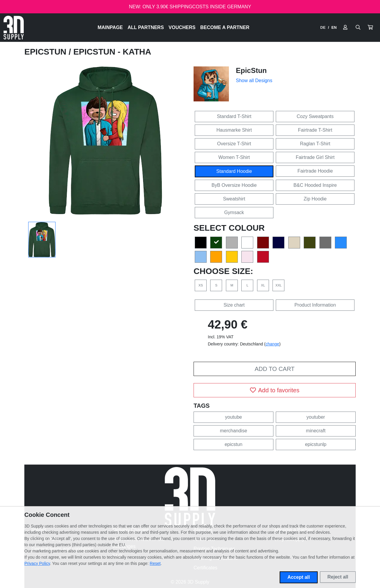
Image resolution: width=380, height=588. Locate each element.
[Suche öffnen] (358, 28)
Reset (155, 563)
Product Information (315, 305)
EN (334, 27)
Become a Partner (225, 27)
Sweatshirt (234, 199)
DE (323, 27)
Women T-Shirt (234, 157)
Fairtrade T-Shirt (315, 130)
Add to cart (275, 369)
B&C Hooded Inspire (315, 185)
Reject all (338, 577)
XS (201, 285)
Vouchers (182, 27)
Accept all (299, 577)
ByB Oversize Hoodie (234, 185)
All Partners (146, 27)
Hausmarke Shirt (234, 130)
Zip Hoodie (315, 199)
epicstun (234, 444)
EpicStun (46, 52)
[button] (370, 28)
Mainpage (110, 27)
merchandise (234, 431)
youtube (233, 417)
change (273, 344)
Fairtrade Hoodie (315, 171)
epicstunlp (316, 444)
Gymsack (234, 212)
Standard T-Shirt (234, 116)
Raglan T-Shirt (315, 144)
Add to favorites (275, 390)
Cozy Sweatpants (315, 116)
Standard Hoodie (234, 171)
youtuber (316, 417)
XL (263, 285)
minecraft (316, 431)
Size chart (234, 305)
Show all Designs (254, 81)
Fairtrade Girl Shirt (315, 157)
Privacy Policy (37, 563)
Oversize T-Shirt (234, 144)
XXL (279, 285)
